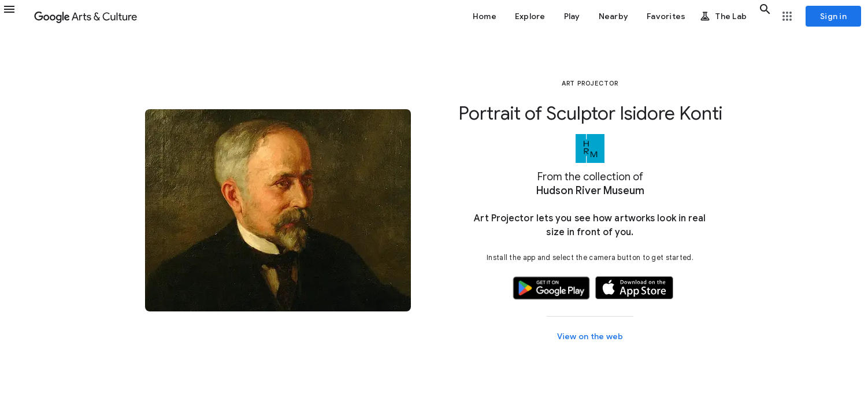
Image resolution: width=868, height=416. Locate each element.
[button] (16, 16)
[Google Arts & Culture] (86, 16)
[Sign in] (833, 16)
